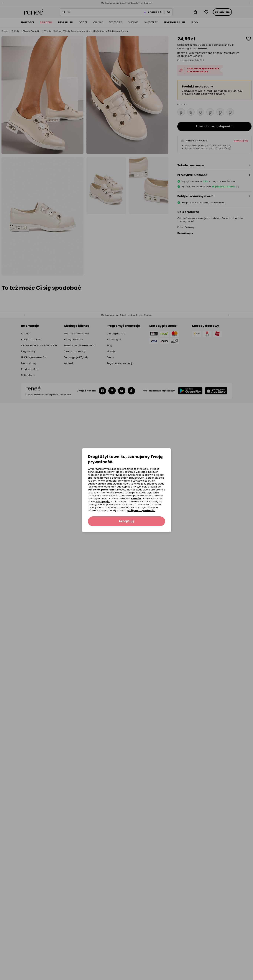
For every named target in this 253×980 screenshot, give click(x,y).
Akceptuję (102, 501)
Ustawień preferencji (102, 490)
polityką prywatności (141, 510)
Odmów (136, 499)
